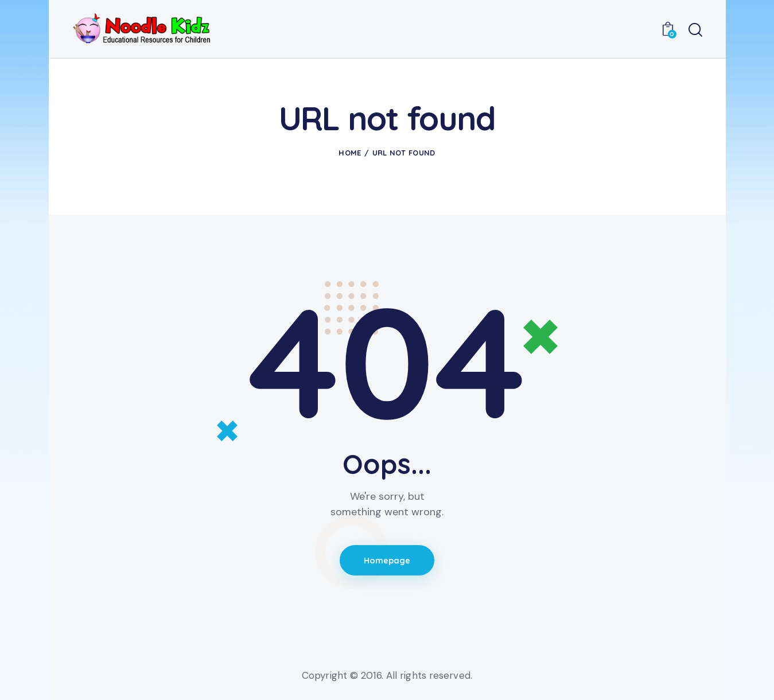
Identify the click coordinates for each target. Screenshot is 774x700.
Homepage (387, 561)
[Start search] (695, 30)
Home (350, 153)
